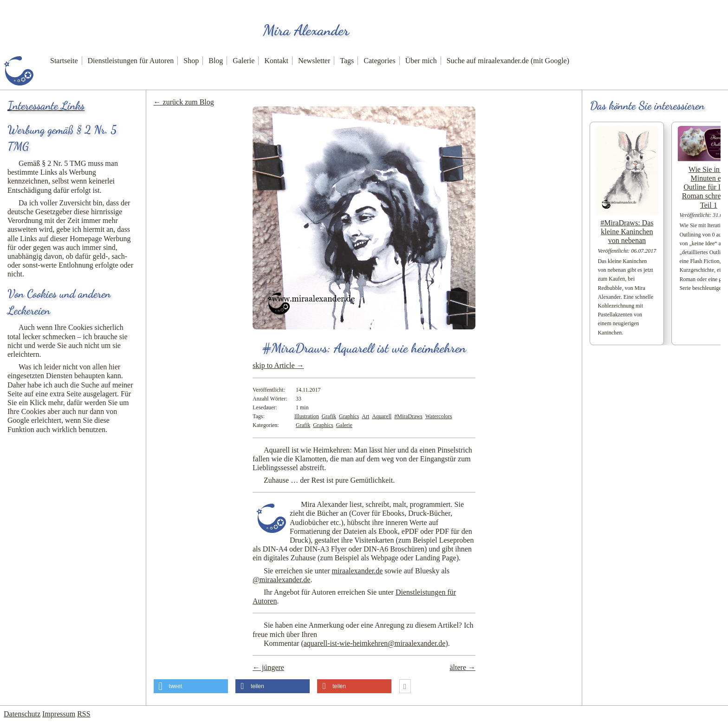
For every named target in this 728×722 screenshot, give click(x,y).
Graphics (349, 416)
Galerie (244, 61)
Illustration (307, 416)
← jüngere (268, 667)
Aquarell (382, 416)
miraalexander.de (357, 571)
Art (365, 416)
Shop (191, 61)
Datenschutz (22, 714)
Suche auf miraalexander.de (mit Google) (508, 61)
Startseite (64, 61)
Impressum (59, 714)
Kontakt (276, 61)
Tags (347, 61)
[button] (191, 686)
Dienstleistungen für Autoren (131, 61)
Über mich (421, 61)
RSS (84, 714)
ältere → (462, 667)
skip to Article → (278, 365)
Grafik (329, 416)
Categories (379, 61)
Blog (216, 61)
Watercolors (439, 416)
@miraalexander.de (281, 580)
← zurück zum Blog (184, 102)
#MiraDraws (408, 416)
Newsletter (314, 61)
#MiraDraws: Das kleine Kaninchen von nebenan (627, 232)
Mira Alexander (306, 30)
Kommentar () (356, 643)
